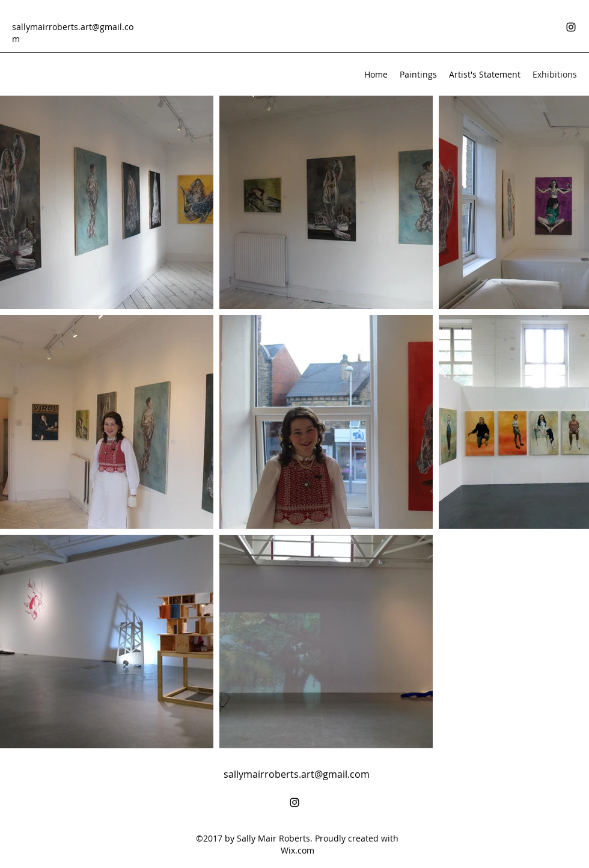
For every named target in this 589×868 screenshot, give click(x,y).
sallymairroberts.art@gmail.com (297, 774)
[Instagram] (571, 27)
